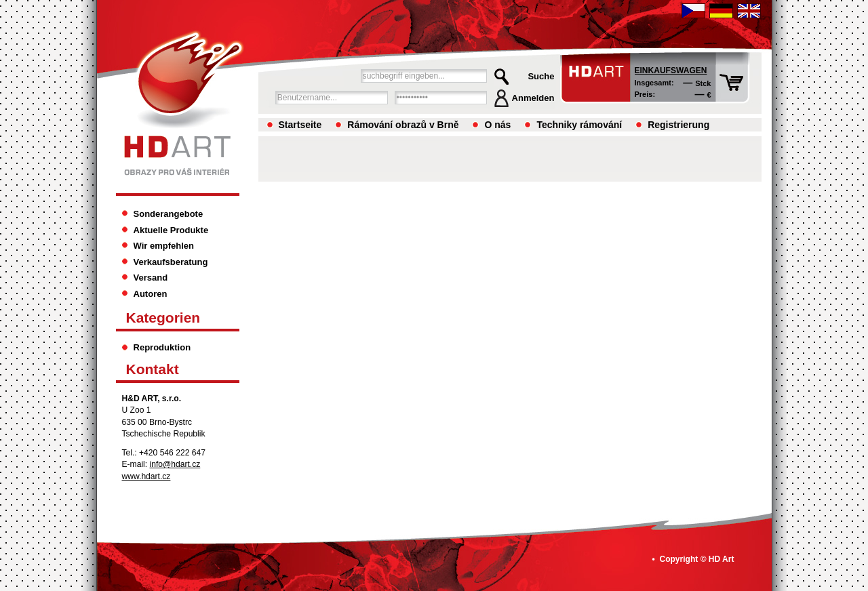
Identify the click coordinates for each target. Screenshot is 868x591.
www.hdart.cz (146, 476)
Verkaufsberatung (171, 262)
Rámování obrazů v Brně (403, 125)
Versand (151, 278)
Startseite (300, 125)
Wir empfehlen (164, 246)
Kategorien (163, 318)
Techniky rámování (579, 125)
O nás (497, 125)
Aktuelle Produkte (171, 230)
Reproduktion (162, 347)
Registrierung (678, 125)
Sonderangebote (169, 214)
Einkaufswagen (671, 70)
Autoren (151, 294)
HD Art (722, 559)
